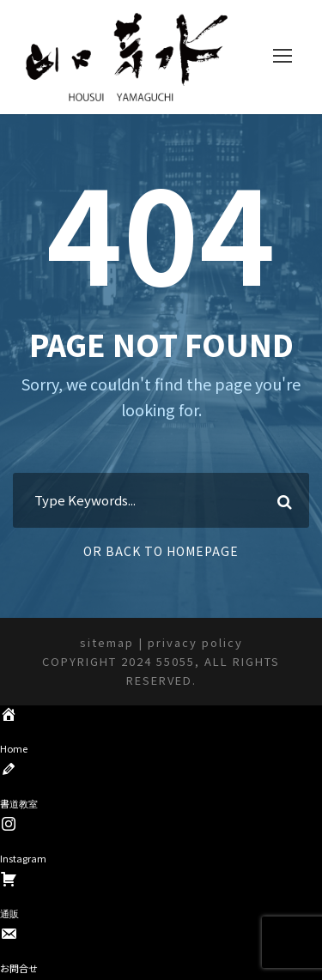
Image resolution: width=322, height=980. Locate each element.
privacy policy (195, 642)
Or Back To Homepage (161, 551)
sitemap (107, 642)
